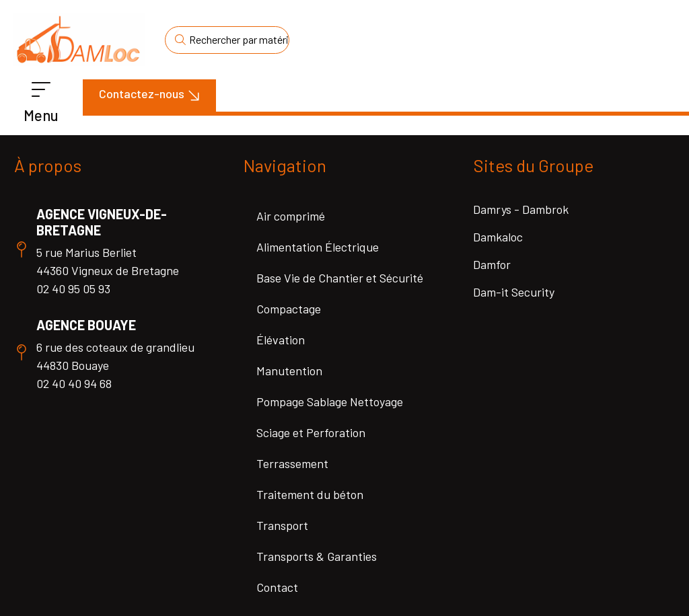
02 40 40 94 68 (74, 383)
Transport (282, 525)
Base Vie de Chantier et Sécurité (340, 278)
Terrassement (292, 463)
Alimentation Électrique (318, 247)
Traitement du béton (310, 494)
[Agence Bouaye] (22, 352)
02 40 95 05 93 (73, 288)
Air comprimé (291, 216)
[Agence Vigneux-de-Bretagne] (22, 249)
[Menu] (41, 90)
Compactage (289, 309)
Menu (41, 115)
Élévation (281, 340)
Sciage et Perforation (311, 432)
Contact (277, 587)
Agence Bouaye (86, 325)
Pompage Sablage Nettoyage (330, 401)
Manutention (289, 371)
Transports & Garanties (317, 556)
